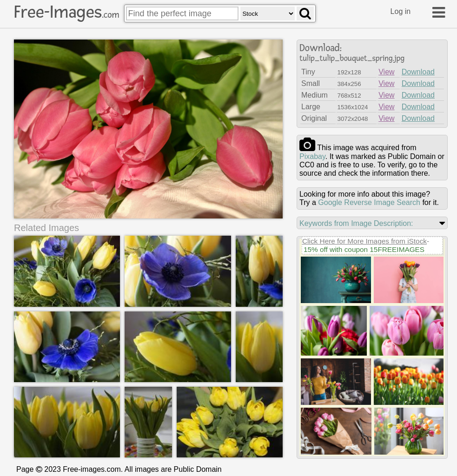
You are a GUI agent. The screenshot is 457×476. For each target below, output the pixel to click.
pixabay (312, 156)
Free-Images (66, 12)
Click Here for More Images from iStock (364, 241)
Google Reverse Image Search (369, 202)
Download (418, 72)
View (386, 72)
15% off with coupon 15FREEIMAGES (364, 249)
